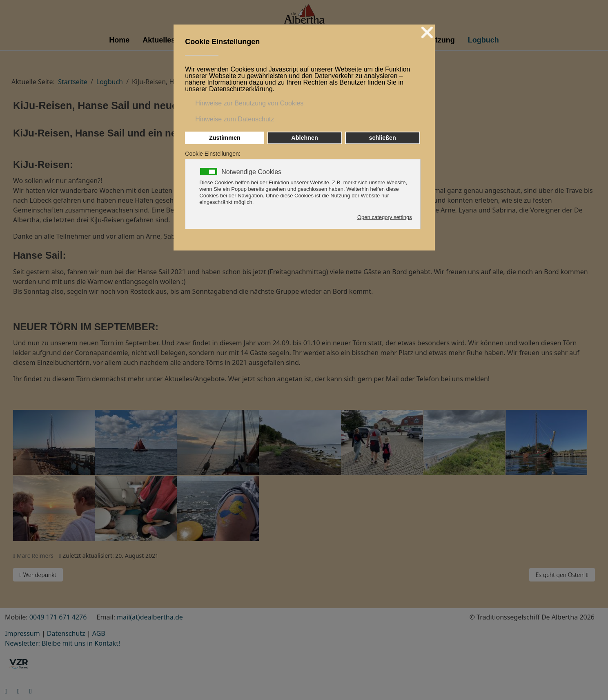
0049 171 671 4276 (58, 617)
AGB (99, 633)
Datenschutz (66, 633)
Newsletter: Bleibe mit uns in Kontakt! (62, 643)
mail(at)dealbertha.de (150, 617)
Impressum (22, 633)
